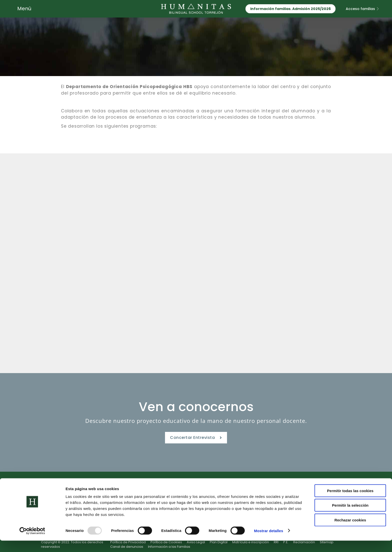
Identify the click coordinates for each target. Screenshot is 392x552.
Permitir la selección (350, 517)
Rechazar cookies (350, 531)
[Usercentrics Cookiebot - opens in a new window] (32, 542)
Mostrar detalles (269, 542)
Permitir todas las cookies (350, 502)
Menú (24, 9)
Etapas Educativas (117, 487)
